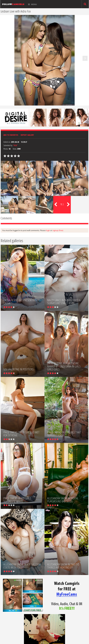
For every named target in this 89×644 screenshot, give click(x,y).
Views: (15, 149)
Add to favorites (11, 135)
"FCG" (15, 145)
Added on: (7, 142)
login (48, 230)
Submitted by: (8, 145)
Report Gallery (27, 135)
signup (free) (58, 230)
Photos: (6, 149)
